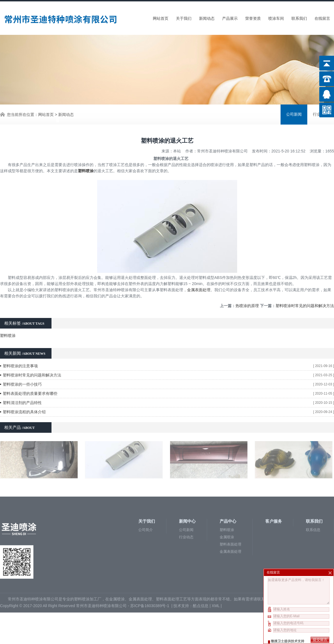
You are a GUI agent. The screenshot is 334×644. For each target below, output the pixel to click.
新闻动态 (207, 17)
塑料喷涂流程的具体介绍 (24, 399)
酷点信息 (201, 556)
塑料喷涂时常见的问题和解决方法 (305, 293)
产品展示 (230, 17)
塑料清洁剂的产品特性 (22, 390)
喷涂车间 (276, 17)
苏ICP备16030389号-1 (150, 556)
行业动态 (186, 487)
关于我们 (184, 17)
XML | (217, 556)
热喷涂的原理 (247, 293)
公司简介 (146, 480)
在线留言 (322, 17)
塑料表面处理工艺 (171, 549)
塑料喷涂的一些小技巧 (22, 371)
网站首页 (161, 17)
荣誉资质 (253, 17)
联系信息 (313, 480)
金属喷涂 (227, 487)
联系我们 (299, 17)
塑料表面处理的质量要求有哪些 (30, 380)
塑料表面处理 (230, 494)
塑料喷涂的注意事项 (20, 353)
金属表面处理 (199, 277)
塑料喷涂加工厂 (88, 549)
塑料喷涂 (8, 322)
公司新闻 (294, 114)
